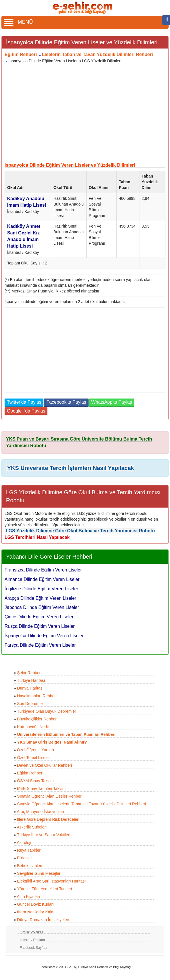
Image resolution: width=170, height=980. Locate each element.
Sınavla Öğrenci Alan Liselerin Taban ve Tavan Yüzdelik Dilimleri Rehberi (82, 804)
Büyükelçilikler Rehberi (37, 719)
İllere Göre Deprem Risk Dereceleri (48, 819)
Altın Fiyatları (29, 897)
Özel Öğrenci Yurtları (36, 750)
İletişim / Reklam (32, 940)
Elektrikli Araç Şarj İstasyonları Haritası (51, 881)
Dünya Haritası (30, 688)
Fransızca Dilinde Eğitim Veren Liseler (43, 570)
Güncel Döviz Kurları (35, 904)
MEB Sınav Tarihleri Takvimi (42, 788)
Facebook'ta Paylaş (66, 402)
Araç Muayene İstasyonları (41, 812)
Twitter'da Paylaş (24, 402)
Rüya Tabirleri (29, 850)
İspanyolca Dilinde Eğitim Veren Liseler (44, 636)
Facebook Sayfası (33, 948)
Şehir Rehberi (29, 673)
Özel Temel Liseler (34, 758)
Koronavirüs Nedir (33, 727)
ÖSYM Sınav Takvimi (36, 781)
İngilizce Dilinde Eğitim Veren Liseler (41, 589)
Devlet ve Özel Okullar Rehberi (45, 765)
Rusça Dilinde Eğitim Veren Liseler (40, 626)
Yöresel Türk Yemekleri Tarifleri (44, 889)
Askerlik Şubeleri (32, 827)
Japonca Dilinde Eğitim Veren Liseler (42, 607)
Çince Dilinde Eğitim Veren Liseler (39, 617)
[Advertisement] (83, 114)
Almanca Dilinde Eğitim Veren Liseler (42, 579)
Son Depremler (31, 704)
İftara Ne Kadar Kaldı (36, 912)
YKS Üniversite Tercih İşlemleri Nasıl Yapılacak (71, 468)
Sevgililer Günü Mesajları (39, 873)
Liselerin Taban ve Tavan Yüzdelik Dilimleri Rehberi (98, 54)
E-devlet (24, 858)
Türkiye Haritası (31, 680)
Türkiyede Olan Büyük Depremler (46, 711)
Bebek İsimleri (30, 866)
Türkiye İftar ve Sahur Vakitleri (43, 835)
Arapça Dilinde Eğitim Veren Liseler (40, 598)
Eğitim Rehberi (21, 54)
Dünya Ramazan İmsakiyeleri (43, 920)
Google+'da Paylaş (26, 411)
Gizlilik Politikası (32, 932)
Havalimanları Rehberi (37, 696)
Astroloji (24, 842)
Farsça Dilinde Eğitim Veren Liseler (40, 645)
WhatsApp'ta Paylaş (112, 402)
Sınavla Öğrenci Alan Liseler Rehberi (50, 796)
